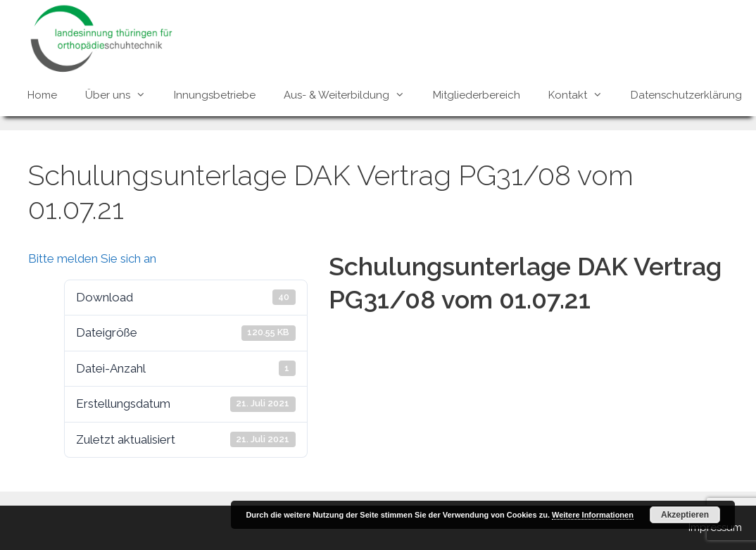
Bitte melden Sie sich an (92, 258)
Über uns (122, 95)
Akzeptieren (685, 515)
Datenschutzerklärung (686, 95)
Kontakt (582, 95)
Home (42, 95)
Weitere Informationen (593, 515)
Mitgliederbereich (477, 95)
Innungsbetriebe (215, 95)
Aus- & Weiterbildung (351, 95)
